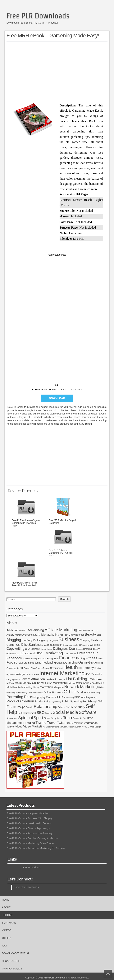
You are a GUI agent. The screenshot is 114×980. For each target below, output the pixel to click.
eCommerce (13, 654)
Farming (33, 659)
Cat (18, 645)
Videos (7, 930)
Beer (99, 635)
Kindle (98, 674)
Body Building (35, 640)
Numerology (22, 693)
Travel (52, 723)
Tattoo (59, 718)
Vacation (79, 723)
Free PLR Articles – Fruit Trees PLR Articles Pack (26, 573)
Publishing (89, 701)
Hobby (89, 668)
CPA (28, 649)
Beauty (90, 634)
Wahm (78, 727)
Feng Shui (53, 658)
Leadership (51, 679)
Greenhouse (56, 668)
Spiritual (25, 718)
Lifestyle (61, 679)
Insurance (34, 674)
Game (83, 662)
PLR (60, 697)
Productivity (42, 701)
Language (11, 679)
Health (71, 667)
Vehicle (11, 727)
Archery (18, 635)
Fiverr (100, 659)
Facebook (14, 658)
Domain (79, 649)
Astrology (64, 635)
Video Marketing (34, 726)
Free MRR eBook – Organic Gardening (63, 510)
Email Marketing (49, 653)
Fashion (42, 658)
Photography (38, 697)
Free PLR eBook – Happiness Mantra (27, 813)
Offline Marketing (35, 693)
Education (27, 653)
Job (88, 674)
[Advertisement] (60, 71)
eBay (96, 649)
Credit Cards (47, 649)
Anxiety (10, 635)
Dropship (88, 649)
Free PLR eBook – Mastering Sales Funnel (30, 843)
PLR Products (33, 868)
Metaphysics (82, 683)
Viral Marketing (53, 727)
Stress (47, 718)
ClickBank (29, 644)
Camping (85, 640)
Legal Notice (11, 961)
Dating (58, 649)
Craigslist (35, 649)
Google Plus (29, 668)
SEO (41, 713)
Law (18, 679)
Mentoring (71, 683)
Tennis (76, 718)
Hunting (98, 668)
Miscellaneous (97, 683)
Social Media (65, 712)
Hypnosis (11, 674)
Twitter (62, 723)
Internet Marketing (62, 673)
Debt (66, 649)
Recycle (29, 707)
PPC (77, 697)
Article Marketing (48, 635)
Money (36, 687)
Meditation (59, 683)
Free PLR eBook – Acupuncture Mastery (29, 833)
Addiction (12, 630)
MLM (10, 687)
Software (88, 712)
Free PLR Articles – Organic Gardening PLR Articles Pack (26, 512)
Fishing (80, 658)
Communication (53, 645)
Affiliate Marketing (61, 630)
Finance (67, 658)
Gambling (72, 662)
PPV (83, 697)
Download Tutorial (16, 953)
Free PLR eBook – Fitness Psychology (28, 828)
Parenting (15, 697)
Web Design (95, 727)
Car (101, 640)
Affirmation (83, 630)
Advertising (36, 630)
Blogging (14, 640)
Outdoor (82, 692)
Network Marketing (81, 687)
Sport (38, 718)
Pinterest (51, 697)
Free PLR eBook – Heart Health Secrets (29, 823)
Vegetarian (91, 723)
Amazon (93, 630)
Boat (24, 640)
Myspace (59, 687)
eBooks (7, 915)
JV (92, 674)
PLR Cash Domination (70, 389)
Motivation (46, 687)
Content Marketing (81, 645)
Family (26, 659)
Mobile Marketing (23, 687)
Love (91, 679)
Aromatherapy (30, 635)
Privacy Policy (12, 969)
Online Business (53, 692)
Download (57, 398)
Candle (95, 640)
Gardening (96, 662)
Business (69, 639)
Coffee (40, 645)
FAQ (4, 946)
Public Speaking (72, 701)
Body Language (51, 640)
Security (79, 707)
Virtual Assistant (67, 727)
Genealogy (11, 668)
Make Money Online (27, 683)
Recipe (21, 707)
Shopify (49, 713)
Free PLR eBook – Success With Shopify (30, 818)
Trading (30, 723)
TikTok (83, 718)
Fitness (91, 658)
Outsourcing (94, 693)
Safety (69, 707)
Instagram (22, 674)
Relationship (46, 707)
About (6, 907)
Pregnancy (91, 697)
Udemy (71, 723)
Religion (62, 707)
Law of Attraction (33, 679)
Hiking (81, 668)
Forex (18, 662)
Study (54, 718)
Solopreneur (12, 718)
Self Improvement (27, 713)
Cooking (95, 645)
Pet (27, 697)
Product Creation (20, 701)
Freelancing (49, 663)
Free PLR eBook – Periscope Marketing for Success (36, 848)
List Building (76, 679)
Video (19, 726)
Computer (68, 645)
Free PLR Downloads (38, 16)
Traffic (41, 722)
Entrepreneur (87, 653)
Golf (20, 668)
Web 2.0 (85, 727)
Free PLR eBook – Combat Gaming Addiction (32, 838)
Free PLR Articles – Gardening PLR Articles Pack (63, 541)
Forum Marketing (32, 663)
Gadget (60, 663)
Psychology (56, 702)
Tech (68, 718)
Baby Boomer (77, 635)
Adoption (23, 630)
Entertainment (70, 654)
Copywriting (15, 649)
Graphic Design (42, 668)
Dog (72, 649)
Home (6, 900)
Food (10, 662)
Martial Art (47, 683)
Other (70, 692)
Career (11, 645)
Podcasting (69, 697)
